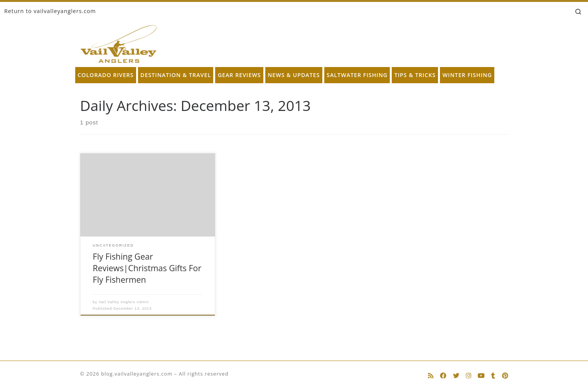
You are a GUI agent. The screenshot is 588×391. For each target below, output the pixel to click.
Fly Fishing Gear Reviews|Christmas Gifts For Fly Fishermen (147, 268)
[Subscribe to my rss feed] (431, 376)
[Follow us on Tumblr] (493, 376)
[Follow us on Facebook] (443, 376)
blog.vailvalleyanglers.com (137, 374)
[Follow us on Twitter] (456, 376)
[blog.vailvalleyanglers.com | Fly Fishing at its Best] (119, 42)
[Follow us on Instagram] (468, 376)
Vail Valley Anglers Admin (124, 302)
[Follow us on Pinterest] (505, 376)
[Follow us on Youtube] (481, 376)
